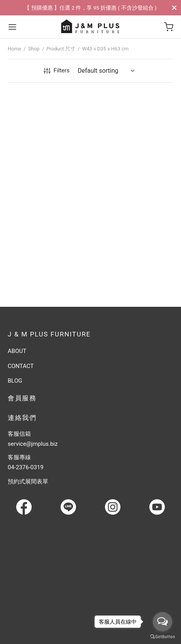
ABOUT (17, 351)
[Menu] (12, 27)
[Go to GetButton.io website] (162, 636)
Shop (34, 49)
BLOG (15, 381)
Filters (57, 71)
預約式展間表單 (28, 482)
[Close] (174, 8)
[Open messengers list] (162, 622)
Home (14, 49)
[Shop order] (107, 71)
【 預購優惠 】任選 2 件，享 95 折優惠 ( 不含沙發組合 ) (90, 8)
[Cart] (169, 27)
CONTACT (21, 366)
